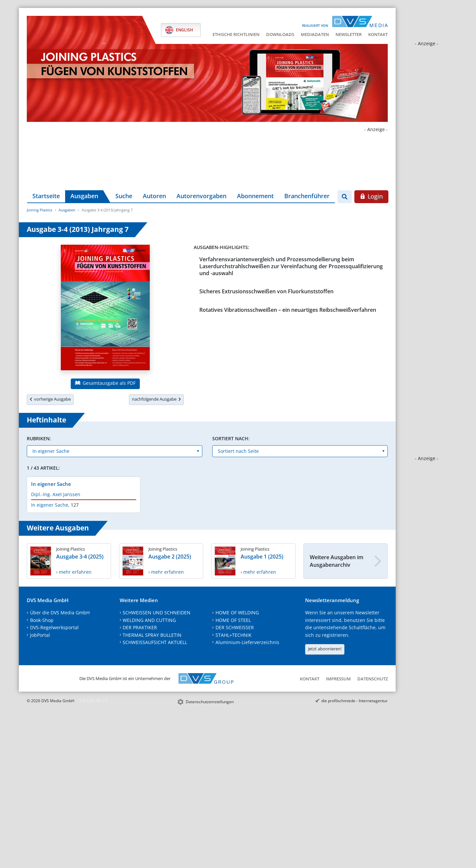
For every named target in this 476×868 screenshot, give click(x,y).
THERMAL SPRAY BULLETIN (152, 635)
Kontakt (378, 34)
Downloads (280, 34)
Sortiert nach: (231, 438)
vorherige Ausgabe (50, 399)
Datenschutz (373, 679)
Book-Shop (42, 620)
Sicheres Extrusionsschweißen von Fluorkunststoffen (266, 291)
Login (371, 196)
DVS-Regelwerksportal (54, 627)
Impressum (338, 679)
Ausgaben (84, 196)
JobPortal (40, 635)
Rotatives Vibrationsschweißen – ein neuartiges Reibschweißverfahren (288, 310)
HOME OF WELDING (237, 613)
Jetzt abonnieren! (325, 649)
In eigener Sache (51, 484)
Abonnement (255, 196)
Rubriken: (39, 438)
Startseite (46, 196)
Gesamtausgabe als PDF (105, 383)
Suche (124, 196)
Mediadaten (315, 34)
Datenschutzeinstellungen (210, 702)
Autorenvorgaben (201, 196)
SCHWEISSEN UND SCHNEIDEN (157, 613)
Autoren (154, 196)
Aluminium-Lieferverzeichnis (247, 642)
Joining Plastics (40, 210)
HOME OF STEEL (233, 620)
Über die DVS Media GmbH (60, 613)
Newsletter (349, 34)
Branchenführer (307, 196)
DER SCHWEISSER (235, 627)
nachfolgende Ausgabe (156, 399)
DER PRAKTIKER (140, 627)
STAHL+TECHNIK (234, 635)
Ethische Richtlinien (236, 34)
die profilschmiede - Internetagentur (355, 701)
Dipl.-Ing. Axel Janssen (56, 494)
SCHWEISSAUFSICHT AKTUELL (155, 642)
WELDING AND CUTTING (149, 620)
